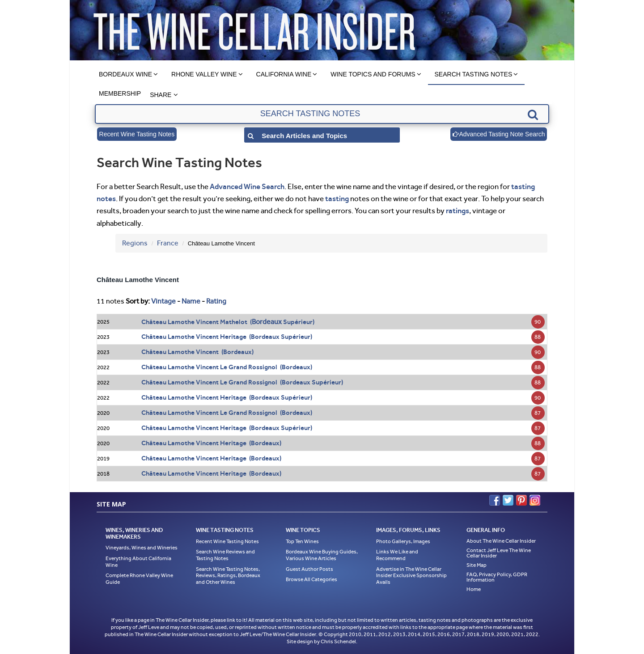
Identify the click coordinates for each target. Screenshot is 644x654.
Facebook (495, 500)
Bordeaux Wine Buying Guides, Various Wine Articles (322, 555)
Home (474, 589)
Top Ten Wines (302, 541)
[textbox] (322, 114)
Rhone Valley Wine (204, 74)
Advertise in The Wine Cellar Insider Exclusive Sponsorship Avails (411, 576)
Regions (135, 243)
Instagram (535, 500)
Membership (120, 93)
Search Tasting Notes (474, 74)
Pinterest (521, 500)
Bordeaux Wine (125, 74)
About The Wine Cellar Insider (501, 541)
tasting (337, 198)
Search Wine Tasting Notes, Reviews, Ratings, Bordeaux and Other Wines (228, 576)
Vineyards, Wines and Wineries (142, 548)
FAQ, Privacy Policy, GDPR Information (497, 577)
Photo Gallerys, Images (403, 541)
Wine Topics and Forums (373, 74)
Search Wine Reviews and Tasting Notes (225, 555)
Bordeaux (267, 322)
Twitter (508, 500)
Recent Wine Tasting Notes (137, 134)
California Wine (284, 74)
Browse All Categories (311, 579)
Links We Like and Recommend (397, 555)
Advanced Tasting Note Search (499, 134)
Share (161, 95)
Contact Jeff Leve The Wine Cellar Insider (499, 553)
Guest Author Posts (309, 569)
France (168, 243)
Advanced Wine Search (247, 186)
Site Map (477, 565)
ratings (458, 211)
